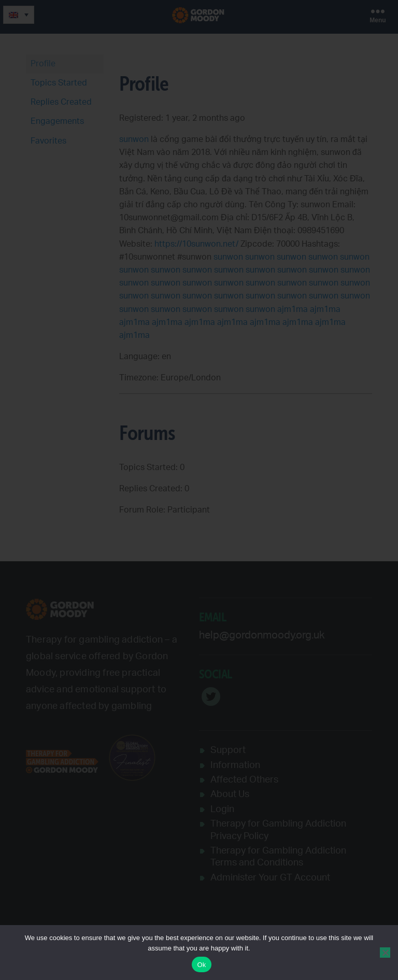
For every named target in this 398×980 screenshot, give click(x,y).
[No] (385, 953)
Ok (201, 965)
